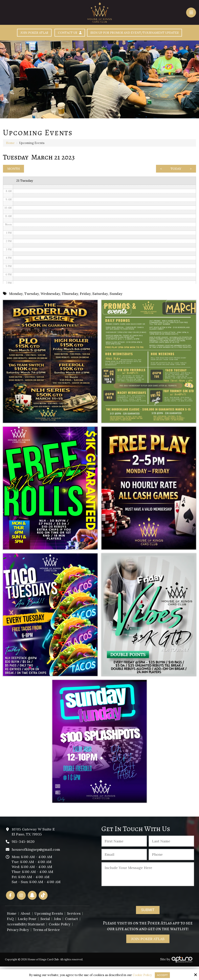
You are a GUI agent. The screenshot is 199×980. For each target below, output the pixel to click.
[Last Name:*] (171, 854)
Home (10, 154)
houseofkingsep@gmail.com (36, 863)
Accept (162, 975)
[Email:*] (124, 868)
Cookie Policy (142, 975)
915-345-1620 (23, 855)
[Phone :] (171, 868)
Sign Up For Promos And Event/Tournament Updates (100, 44)
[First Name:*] (124, 854)
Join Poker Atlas (80, 33)
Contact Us (121, 33)
